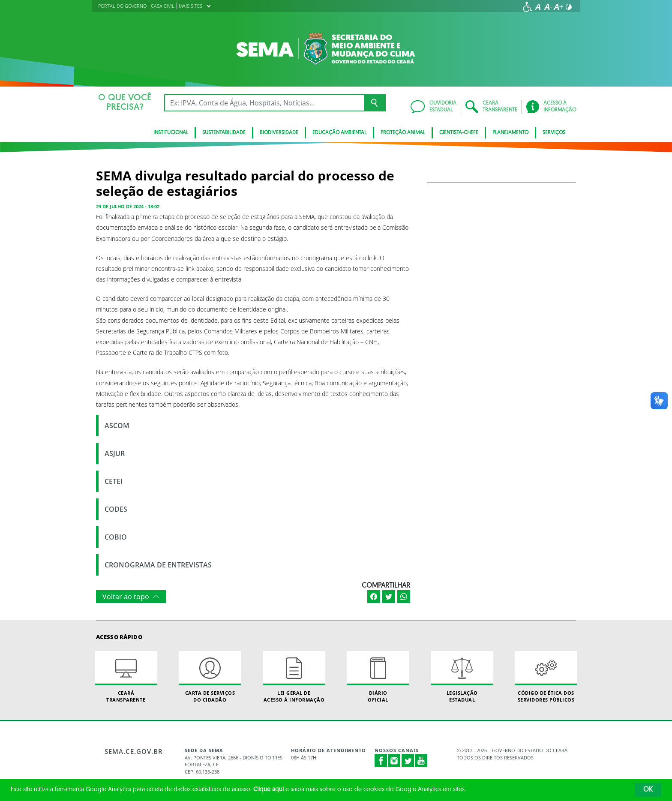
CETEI (114, 481)
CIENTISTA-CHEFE (459, 133)
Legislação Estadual (462, 677)
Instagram (394, 761)
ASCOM (117, 426)
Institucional (171, 133)
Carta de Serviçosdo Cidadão (210, 677)
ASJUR (115, 453)
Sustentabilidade (224, 133)
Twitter (408, 761)
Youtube (421, 761)
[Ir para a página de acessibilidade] (528, 7)
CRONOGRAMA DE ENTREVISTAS (158, 565)
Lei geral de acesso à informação (294, 677)
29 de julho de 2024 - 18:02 (128, 206)
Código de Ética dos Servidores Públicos (546, 677)
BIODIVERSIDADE (279, 133)
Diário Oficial (378, 677)
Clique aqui (268, 790)
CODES (116, 509)
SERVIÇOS (554, 133)
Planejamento (510, 133)
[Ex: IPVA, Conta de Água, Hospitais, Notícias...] (264, 103)
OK (648, 790)
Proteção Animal (403, 133)
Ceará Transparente (126, 677)
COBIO (116, 537)
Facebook (381, 761)
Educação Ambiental (339, 133)
